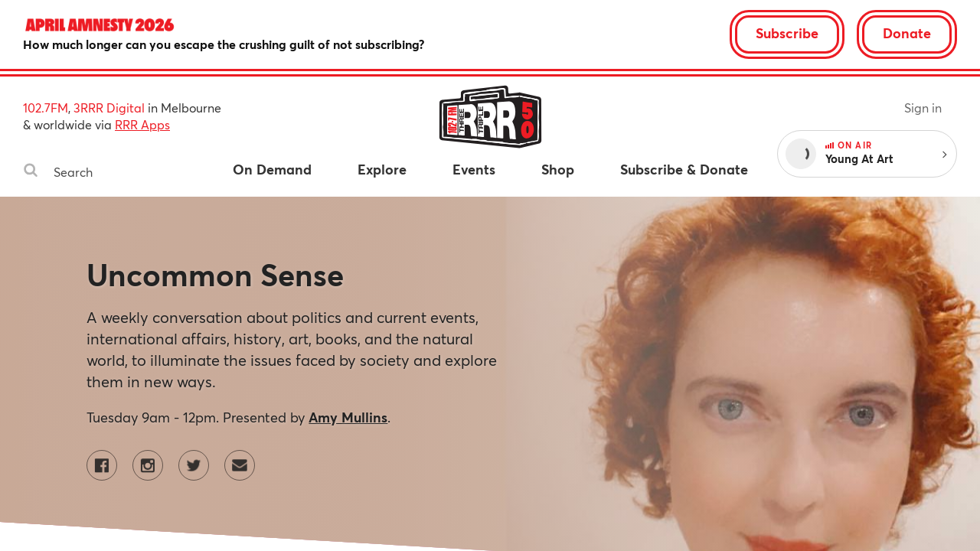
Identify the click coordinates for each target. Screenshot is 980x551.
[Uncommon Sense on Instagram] (148, 465)
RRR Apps (142, 124)
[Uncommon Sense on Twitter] (194, 465)
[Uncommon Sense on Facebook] (102, 465)
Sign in (923, 108)
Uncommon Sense (215, 274)
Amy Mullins (348, 417)
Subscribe (787, 33)
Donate (907, 33)
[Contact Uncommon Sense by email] (240, 465)
